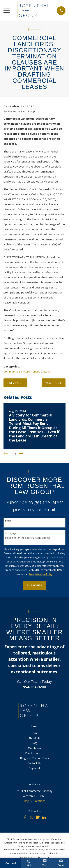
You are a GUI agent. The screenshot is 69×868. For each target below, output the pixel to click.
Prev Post (15, 383)
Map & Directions (34, 801)
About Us (34, 738)
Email (8, 521)
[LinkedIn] (44, 817)
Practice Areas (34, 753)
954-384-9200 (34, 687)
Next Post (54, 383)
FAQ (34, 743)
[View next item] (21, 453)
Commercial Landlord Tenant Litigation (28, 371)
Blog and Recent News (34, 758)
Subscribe (35, 585)
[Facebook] (25, 817)
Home (34, 733)
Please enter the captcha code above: (27, 538)
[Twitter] (31, 817)
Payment (34, 768)
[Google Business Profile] (38, 817)
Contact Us (34, 763)
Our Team (34, 748)
